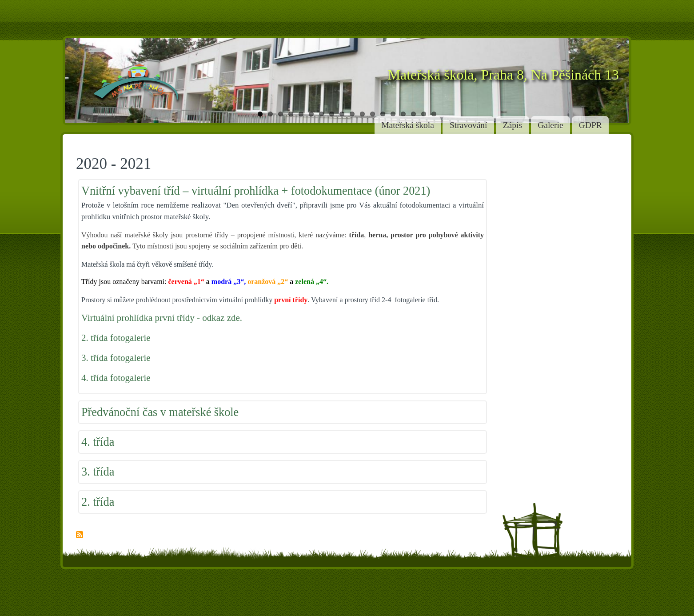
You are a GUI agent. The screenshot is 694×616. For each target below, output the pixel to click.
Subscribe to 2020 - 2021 (80, 535)
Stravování (468, 125)
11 (362, 114)
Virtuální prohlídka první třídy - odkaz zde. (162, 318)
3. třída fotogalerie (116, 358)
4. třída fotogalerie (116, 378)
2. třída (98, 502)
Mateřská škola (408, 125)
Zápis (513, 125)
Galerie (550, 125)
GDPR (590, 125)
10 (352, 114)
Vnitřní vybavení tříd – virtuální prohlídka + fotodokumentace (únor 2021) (256, 191)
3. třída (98, 472)
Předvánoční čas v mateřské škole (160, 412)
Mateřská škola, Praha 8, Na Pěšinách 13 (503, 75)
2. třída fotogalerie (116, 338)
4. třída (98, 442)
